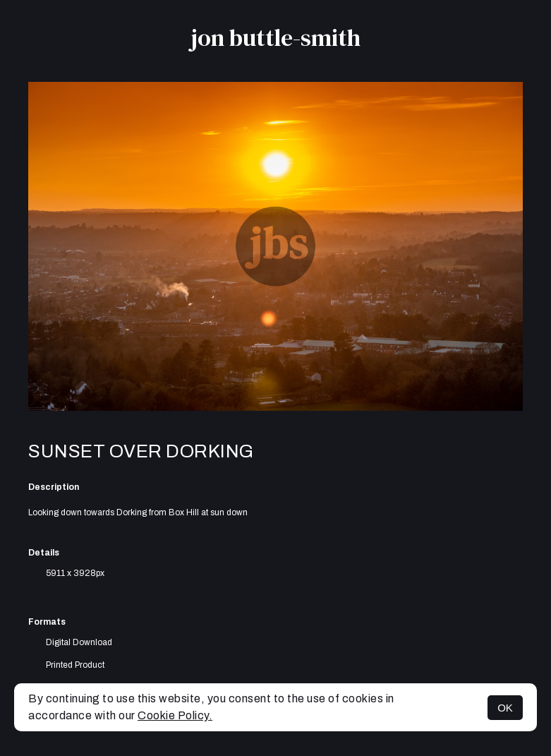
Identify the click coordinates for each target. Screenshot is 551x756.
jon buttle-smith (275, 37)
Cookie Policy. (175, 715)
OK (505, 708)
